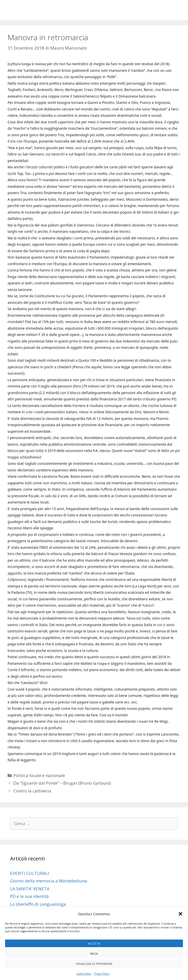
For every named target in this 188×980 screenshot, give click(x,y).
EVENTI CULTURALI (30, 873)
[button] (180, 914)
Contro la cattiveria (32, 791)
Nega (94, 954)
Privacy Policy (102, 974)
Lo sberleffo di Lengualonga (38, 904)
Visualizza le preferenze (94, 964)
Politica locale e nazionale (39, 775)
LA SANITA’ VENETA (30, 889)
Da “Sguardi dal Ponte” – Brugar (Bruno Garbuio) (62, 783)
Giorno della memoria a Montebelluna (49, 881)
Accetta (94, 943)
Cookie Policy (84, 974)
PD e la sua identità (29, 896)
